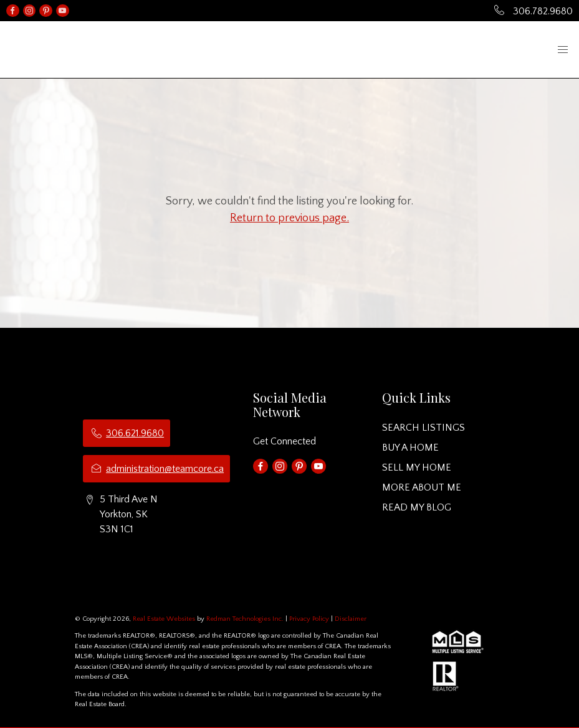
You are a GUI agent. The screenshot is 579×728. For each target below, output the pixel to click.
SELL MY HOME (417, 467)
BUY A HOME (410, 448)
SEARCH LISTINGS (423, 428)
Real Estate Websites (165, 619)
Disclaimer (351, 619)
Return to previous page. (289, 218)
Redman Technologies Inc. (246, 619)
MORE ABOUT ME (422, 487)
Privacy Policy (309, 619)
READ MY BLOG (417, 507)
